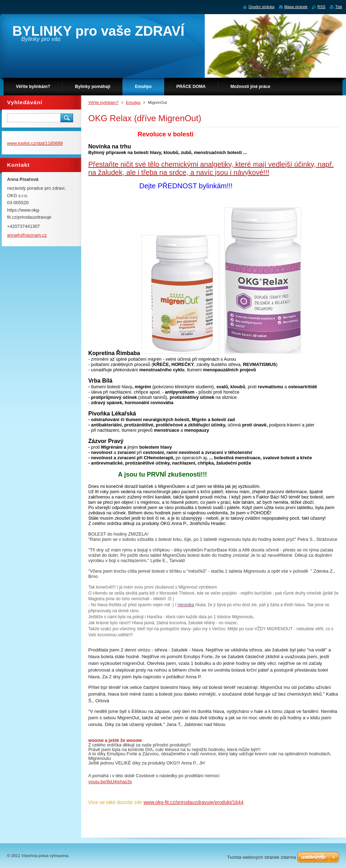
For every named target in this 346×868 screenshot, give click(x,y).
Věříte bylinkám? (103, 102)
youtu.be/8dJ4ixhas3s (110, 782)
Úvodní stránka (261, 7)
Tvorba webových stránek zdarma (261, 857)
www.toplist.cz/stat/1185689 (35, 143)
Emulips (133, 102)
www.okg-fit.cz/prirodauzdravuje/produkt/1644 (193, 802)
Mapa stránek (296, 7)
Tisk (339, 7)
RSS (321, 7)
